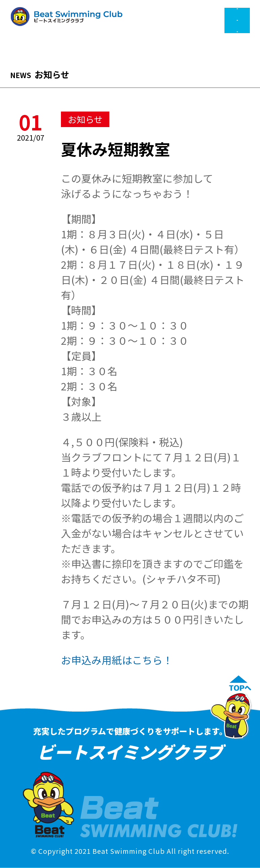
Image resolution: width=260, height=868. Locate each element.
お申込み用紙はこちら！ (117, 660)
